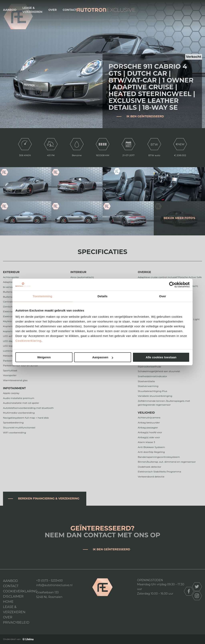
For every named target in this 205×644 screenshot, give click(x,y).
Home (8, 602)
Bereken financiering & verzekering (49, 498)
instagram (197, 596)
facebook (189, 591)
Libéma (28, 639)
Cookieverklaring (28, 341)
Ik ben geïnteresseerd (145, 116)
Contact (70, 10)
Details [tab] (102, 296)
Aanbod (10, 10)
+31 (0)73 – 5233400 (50, 581)
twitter (197, 587)
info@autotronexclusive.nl (54, 585)
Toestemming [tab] (42, 296)
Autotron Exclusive (106, 10)
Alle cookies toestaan (161, 357)
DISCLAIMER (13, 596)
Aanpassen (103, 357)
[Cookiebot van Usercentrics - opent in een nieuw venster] (172, 285)
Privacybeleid (16, 622)
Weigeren (44, 357)
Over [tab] (163, 296)
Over (53, 10)
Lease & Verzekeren (32, 10)
